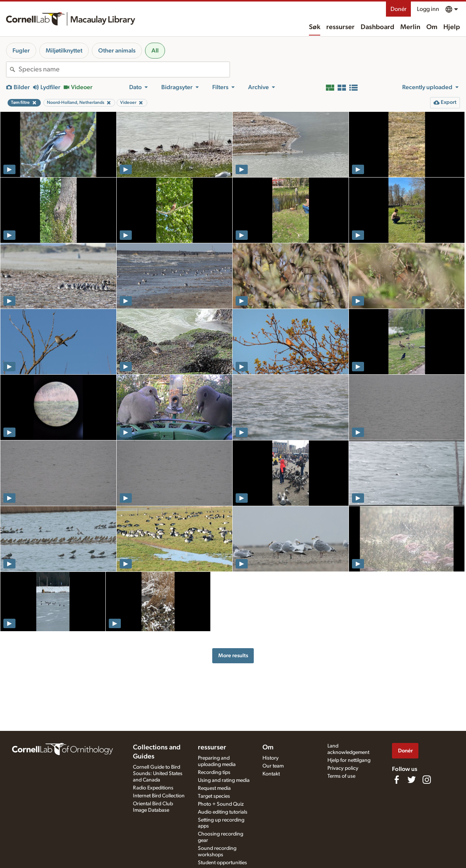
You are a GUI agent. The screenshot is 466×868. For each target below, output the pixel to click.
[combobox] (124, 70)
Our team (273, 766)
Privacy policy (343, 768)
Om (432, 27)
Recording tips (214, 772)
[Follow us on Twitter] (412, 780)
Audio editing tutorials (223, 812)
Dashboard (377, 27)
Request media (214, 788)
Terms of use (341, 776)
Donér (398, 9)
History (271, 758)
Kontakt (271, 774)
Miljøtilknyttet (64, 51)
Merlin (410, 27)
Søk (315, 27)
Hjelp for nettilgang (349, 760)
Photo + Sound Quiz (221, 804)
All (155, 51)
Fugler (21, 51)
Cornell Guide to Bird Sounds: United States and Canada (158, 774)
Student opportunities (222, 863)
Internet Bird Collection (159, 796)
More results (233, 656)
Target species (214, 796)
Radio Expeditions (153, 788)
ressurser (340, 27)
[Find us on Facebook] (397, 780)
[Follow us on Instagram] (427, 780)
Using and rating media (224, 780)
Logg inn (428, 9)
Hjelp (452, 27)
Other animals (117, 51)
